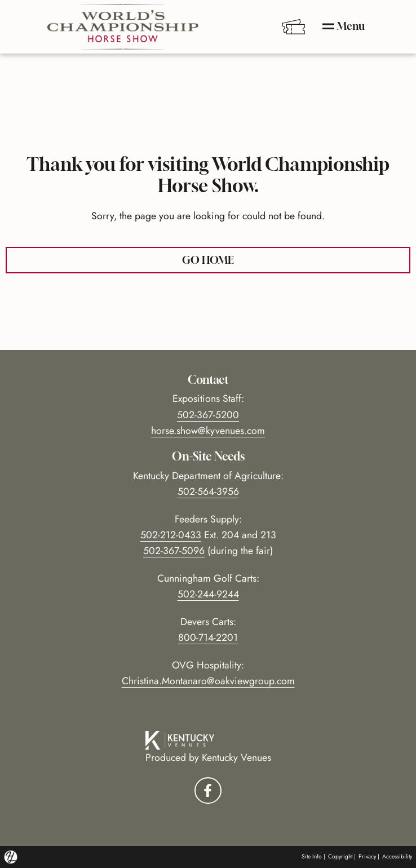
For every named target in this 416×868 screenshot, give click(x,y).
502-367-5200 (208, 415)
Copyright (340, 856)
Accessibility (397, 856)
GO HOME (208, 260)
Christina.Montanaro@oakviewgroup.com (208, 681)
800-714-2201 (208, 637)
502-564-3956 (208, 491)
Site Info (312, 856)
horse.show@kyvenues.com (208, 431)
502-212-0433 (171, 535)
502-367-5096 (174, 551)
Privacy (367, 856)
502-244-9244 (208, 594)
